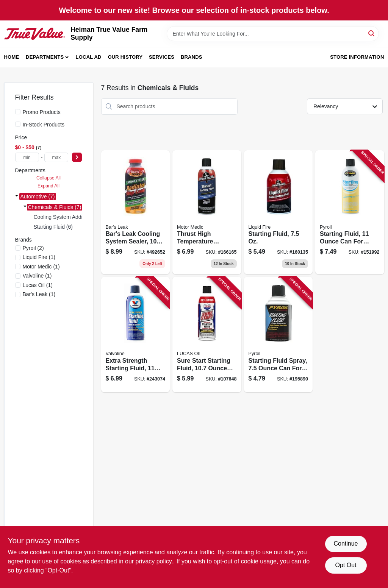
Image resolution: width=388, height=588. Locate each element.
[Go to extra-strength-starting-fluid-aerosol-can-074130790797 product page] (136, 335)
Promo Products (42, 112)
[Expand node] (17, 197)
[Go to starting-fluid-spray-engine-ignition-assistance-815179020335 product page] (278, 335)
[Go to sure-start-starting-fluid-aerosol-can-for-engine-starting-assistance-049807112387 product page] (207, 335)
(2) (33, 248)
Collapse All (48, 178)
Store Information (357, 57)
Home (12, 57)
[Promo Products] (18, 112)
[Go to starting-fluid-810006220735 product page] (278, 212)
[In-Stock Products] (18, 124)
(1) (39, 257)
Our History (125, 57)
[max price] (56, 157)
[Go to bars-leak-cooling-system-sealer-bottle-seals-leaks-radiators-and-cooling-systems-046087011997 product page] (136, 212)
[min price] (27, 157)
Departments (45, 57)
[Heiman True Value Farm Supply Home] (35, 34)
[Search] (372, 33)
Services (162, 57)
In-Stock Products (44, 125)
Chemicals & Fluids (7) (55, 207)
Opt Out (346, 565)
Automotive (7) (38, 197)
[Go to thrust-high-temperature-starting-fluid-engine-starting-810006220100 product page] (207, 212)
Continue (346, 544)
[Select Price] (77, 157)
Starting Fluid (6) (53, 227)
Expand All (48, 186)
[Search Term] (273, 34)
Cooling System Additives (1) (68, 217)
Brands (192, 57)
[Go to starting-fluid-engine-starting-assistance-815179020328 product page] (350, 212)
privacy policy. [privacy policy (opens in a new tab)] (154, 561)
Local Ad (89, 57)
